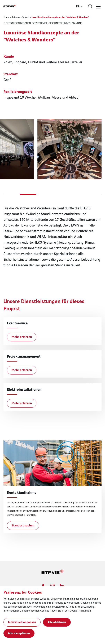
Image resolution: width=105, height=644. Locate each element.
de (78, 6)
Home (6, 17)
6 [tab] (93, 194)
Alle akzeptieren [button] (19, 633)
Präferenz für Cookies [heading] (23, 592)
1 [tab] (12, 194)
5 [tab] (77, 194)
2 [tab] (28, 194)
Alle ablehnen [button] (57, 622)
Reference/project (21, 17)
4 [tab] (61, 194)
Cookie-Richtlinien (80, 610)
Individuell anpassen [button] (22, 622)
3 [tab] (44, 194)
